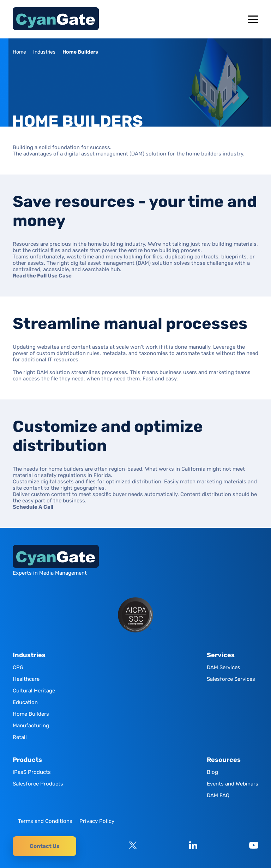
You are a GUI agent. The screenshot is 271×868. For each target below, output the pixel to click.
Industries (44, 52)
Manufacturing (31, 726)
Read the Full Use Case (42, 276)
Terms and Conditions (45, 821)
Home (19, 52)
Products (27, 760)
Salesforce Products (38, 784)
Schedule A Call (33, 507)
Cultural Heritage (34, 691)
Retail (20, 737)
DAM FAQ (218, 795)
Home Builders (31, 714)
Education (25, 702)
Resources (224, 760)
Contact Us (44, 846)
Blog (212, 772)
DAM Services (224, 667)
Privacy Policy (97, 821)
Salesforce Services (231, 679)
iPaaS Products (32, 772)
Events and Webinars (233, 784)
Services (221, 655)
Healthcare (26, 679)
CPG (18, 667)
